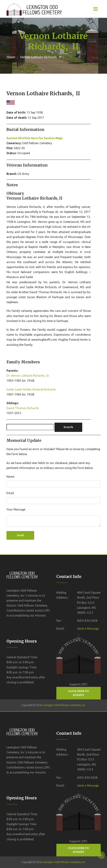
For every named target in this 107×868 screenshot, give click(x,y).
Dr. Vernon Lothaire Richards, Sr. (28, 376)
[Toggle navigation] (96, 9)
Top (101, 855)
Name (10, 477)
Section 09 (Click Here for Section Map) (35, 138)
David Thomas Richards (23, 408)
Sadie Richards (31, 389)
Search (68, 427)
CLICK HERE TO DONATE (78, 693)
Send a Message (88, 629)
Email (10, 493)
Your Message (16, 509)
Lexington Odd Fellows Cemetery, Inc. (64, 705)
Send (20, 535)
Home (11, 57)
